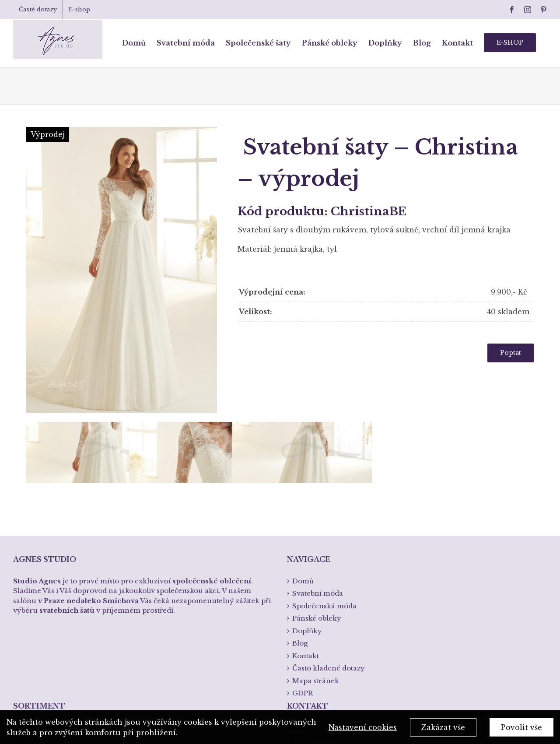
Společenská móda (51, 616)
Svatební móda (44, 604)
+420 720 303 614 (317, 614)
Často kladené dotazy (329, 544)
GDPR (303, 569)
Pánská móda (41, 629)
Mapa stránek (316, 557)
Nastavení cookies (363, 729)
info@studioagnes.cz (322, 640)
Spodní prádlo (43, 641)
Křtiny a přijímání (49, 654)
